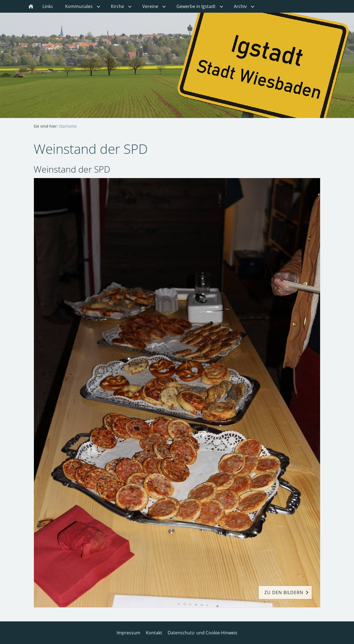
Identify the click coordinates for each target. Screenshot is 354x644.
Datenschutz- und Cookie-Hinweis (203, 633)
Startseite (68, 126)
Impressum (128, 633)
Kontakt (154, 633)
